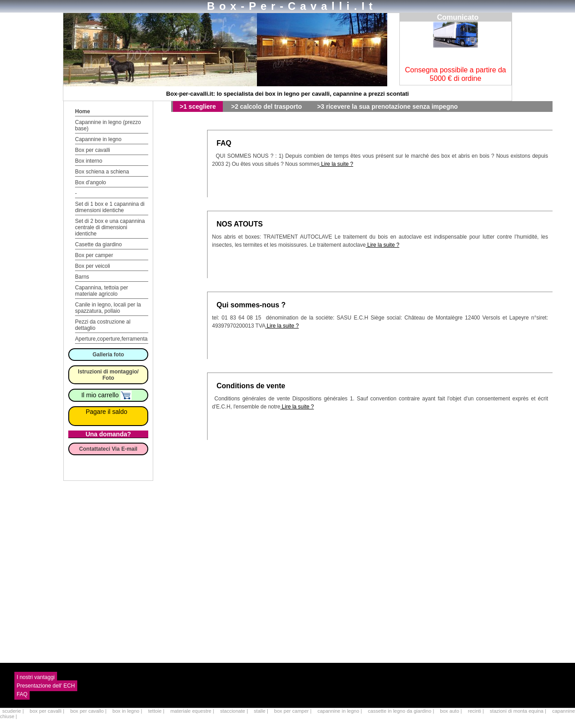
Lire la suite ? (336, 164)
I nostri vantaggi (36, 677)
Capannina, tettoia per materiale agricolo (102, 291)
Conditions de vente (251, 386)
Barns (82, 277)
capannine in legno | (341, 711)
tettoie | (157, 711)
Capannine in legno (98, 139)
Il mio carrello (106, 395)
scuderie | (14, 711)
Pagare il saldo (107, 412)
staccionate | (235, 711)
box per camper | (293, 711)
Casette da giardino (98, 244)
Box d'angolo (91, 182)
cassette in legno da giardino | (402, 711)
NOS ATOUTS (240, 224)
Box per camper (94, 255)
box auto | (452, 711)
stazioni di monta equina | (519, 711)
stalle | (262, 711)
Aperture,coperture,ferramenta (111, 339)
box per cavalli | (48, 711)
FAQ (224, 143)
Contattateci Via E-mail (108, 449)
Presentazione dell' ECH (46, 686)
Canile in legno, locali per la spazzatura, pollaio (108, 308)
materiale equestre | (193, 711)
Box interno (89, 161)
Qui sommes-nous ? (251, 305)
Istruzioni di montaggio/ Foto (108, 375)
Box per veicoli (93, 266)
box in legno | (128, 711)
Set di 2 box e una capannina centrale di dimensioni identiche (110, 227)
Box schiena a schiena (102, 172)
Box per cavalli (93, 150)
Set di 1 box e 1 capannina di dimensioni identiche (110, 207)
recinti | (477, 711)
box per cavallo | (89, 711)
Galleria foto (108, 355)
